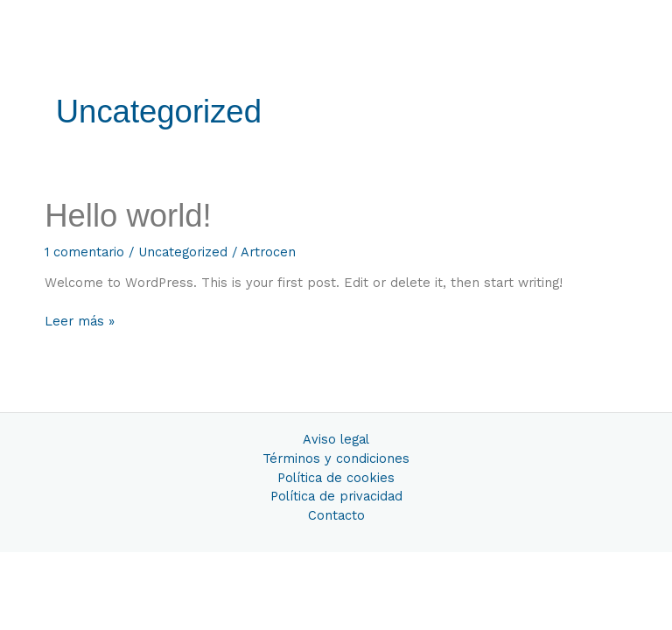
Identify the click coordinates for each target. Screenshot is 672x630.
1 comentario (84, 252)
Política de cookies (336, 478)
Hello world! (128, 216)
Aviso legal (336, 439)
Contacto (336, 515)
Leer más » (80, 322)
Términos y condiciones (336, 458)
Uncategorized (183, 252)
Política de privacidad (336, 496)
